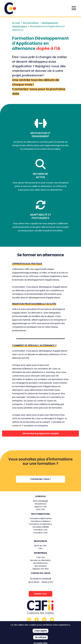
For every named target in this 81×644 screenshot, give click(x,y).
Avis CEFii (41, 509)
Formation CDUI (41, 533)
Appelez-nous (40, 594)
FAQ (41, 548)
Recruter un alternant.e (41, 560)
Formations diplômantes (41, 518)
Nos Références (41, 563)
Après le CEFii (41, 507)
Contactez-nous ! (41, 479)
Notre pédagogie (41, 501)
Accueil (16, 23)
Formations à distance (41, 521)
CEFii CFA (41, 558)
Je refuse (41, 637)
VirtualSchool (41, 504)
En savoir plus (41, 643)
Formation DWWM (41, 527)
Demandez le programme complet (41, 434)
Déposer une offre (41, 569)
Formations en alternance (41, 524)
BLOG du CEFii (41, 546)
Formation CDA (41, 530)
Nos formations (31, 23)
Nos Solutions (41, 566)
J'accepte (41, 631)
